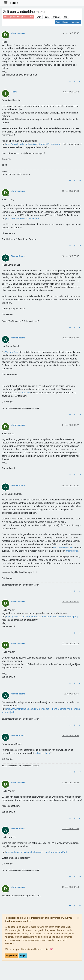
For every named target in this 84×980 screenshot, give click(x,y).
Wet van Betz (12, 352)
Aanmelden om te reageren (68, 22)
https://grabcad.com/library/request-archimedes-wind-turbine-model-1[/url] (42, 617)
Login (23, 956)
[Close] (78, 918)
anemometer (72, 551)
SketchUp (25, 393)
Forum (14, 3)
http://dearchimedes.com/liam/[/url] (22, 219)
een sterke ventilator (63, 548)
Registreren (11, 956)
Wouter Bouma (18, 256)
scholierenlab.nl (43, 753)
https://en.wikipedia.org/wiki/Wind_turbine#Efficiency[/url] (33, 144)
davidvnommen (18, 33)
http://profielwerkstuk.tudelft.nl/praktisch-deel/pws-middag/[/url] (36, 852)
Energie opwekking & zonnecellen (19, 17)
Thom (14, 92)
